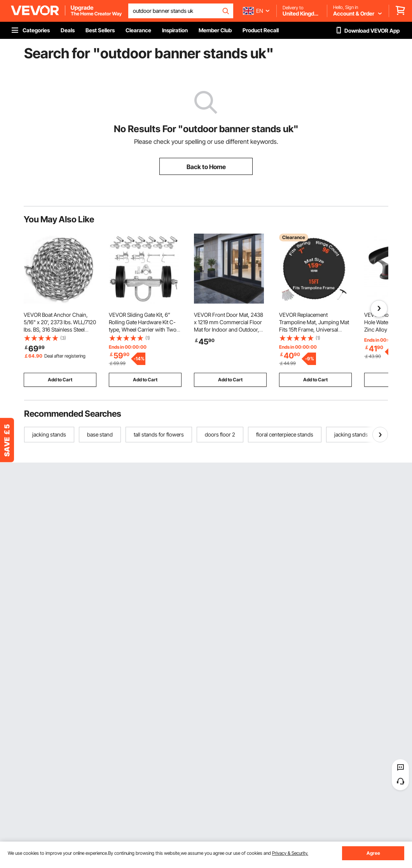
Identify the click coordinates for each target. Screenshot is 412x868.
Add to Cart (60, 380)
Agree (373, 853)
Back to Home (206, 167)
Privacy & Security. (290, 853)
